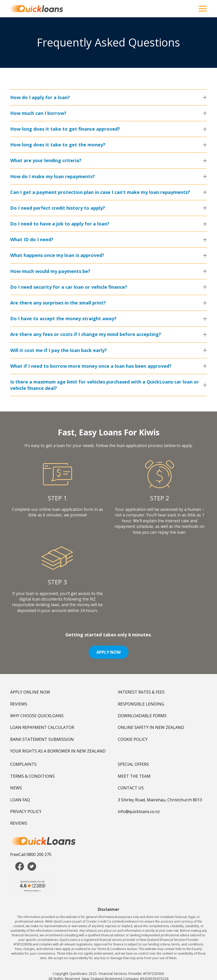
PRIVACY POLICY (26, 811)
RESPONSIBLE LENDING (141, 704)
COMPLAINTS (23, 764)
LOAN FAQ (20, 800)
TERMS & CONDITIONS (32, 776)
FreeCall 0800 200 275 (31, 854)
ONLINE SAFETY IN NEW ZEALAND (151, 727)
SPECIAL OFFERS (133, 764)
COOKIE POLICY (133, 739)
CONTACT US (131, 788)
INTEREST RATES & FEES (141, 692)
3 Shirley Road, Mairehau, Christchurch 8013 (160, 800)
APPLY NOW (108, 652)
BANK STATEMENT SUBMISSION (42, 739)
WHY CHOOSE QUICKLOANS (37, 716)
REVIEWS (19, 704)
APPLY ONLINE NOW (30, 692)
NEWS (16, 788)
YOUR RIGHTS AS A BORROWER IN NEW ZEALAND (58, 751)
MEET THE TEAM (134, 776)
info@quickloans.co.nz (139, 811)
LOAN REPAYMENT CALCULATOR (42, 727)
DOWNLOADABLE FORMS (142, 716)
